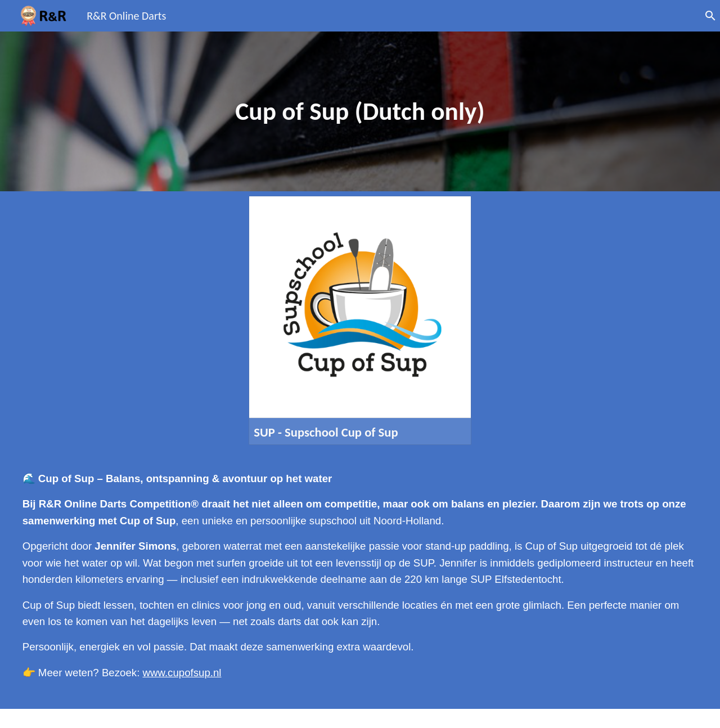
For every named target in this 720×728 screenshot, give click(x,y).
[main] (360, 111)
